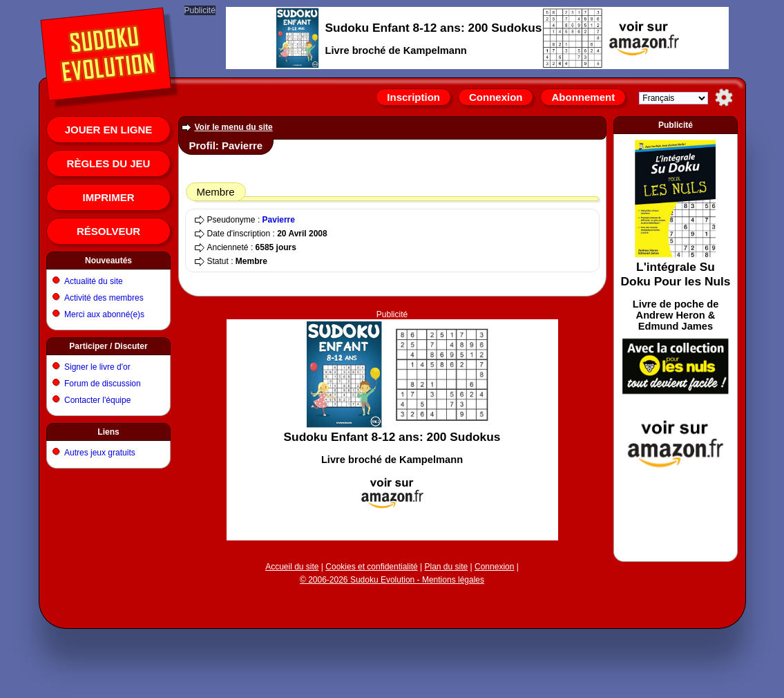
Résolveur (108, 231)
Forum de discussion (103, 384)
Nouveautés (108, 261)
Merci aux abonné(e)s (104, 314)
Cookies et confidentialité (371, 567)
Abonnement (583, 97)
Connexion (496, 97)
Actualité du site (94, 281)
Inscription (413, 97)
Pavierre (279, 220)
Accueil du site (292, 567)
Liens (108, 432)
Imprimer (109, 197)
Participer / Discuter (108, 346)
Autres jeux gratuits (100, 453)
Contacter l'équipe (97, 400)
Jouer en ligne (109, 130)
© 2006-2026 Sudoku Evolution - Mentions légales (392, 580)
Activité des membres (104, 298)
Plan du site (447, 567)
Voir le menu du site (234, 127)
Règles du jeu (109, 163)
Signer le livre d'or (97, 367)
